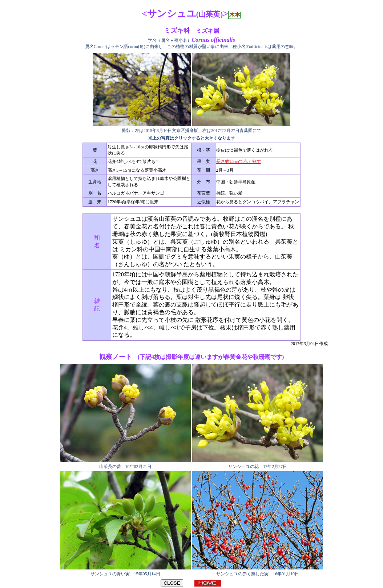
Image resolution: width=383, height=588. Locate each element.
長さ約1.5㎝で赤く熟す (239, 161)
